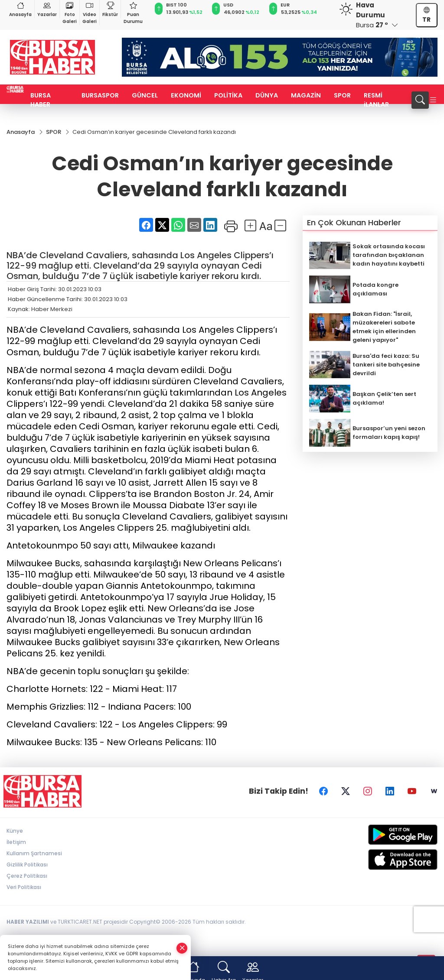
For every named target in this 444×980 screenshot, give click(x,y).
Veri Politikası (24, 887)
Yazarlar (47, 9)
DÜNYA (267, 95)
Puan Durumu (133, 12)
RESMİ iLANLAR (376, 100)
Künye (15, 831)
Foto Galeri (70, 12)
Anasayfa (20, 9)
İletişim (16, 842)
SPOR (342, 95)
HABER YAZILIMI (28, 922)
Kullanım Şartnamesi (34, 853)
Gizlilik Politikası (27, 865)
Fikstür (110, 9)
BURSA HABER (41, 100)
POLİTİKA (228, 95)
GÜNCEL (145, 95)
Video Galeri (90, 12)
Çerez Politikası (27, 876)
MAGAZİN (306, 95)
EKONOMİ (186, 95)
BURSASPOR (100, 95)
